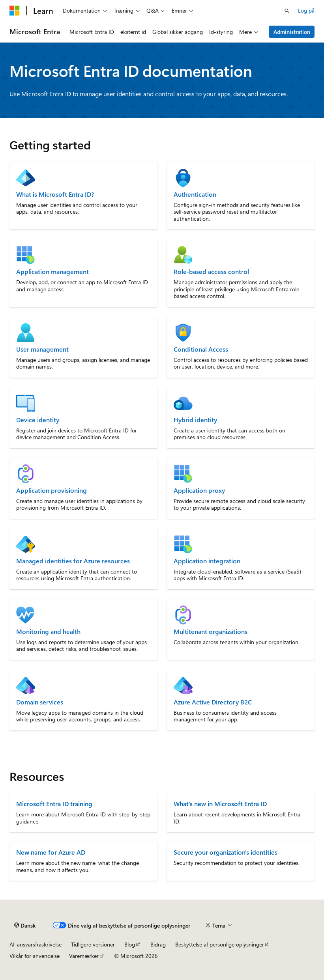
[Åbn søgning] (287, 11)
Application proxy (199, 490)
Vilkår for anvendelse (35, 956)
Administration (292, 32)
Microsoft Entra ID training (54, 804)
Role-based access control (211, 272)
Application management (52, 272)
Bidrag (158, 944)
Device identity (38, 420)
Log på (306, 10)
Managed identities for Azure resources (73, 561)
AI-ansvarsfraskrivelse (36, 944)
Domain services (40, 702)
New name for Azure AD (51, 852)
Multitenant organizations (211, 632)
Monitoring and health (48, 632)
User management (42, 349)
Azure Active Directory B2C (213, 702)
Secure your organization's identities (226, 852)
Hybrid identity (195, 420)
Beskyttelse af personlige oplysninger (220, 944)
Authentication (195, 194)
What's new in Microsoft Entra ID (220, 804)
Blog (130, 944)
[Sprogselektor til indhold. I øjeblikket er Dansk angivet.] (25, 925)
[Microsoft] (15, 11)
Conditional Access (201, 349)
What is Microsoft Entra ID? (55, 194)
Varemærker (84, 956)
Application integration (207, 561)
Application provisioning (52, 490)
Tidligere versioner (93, 944)
